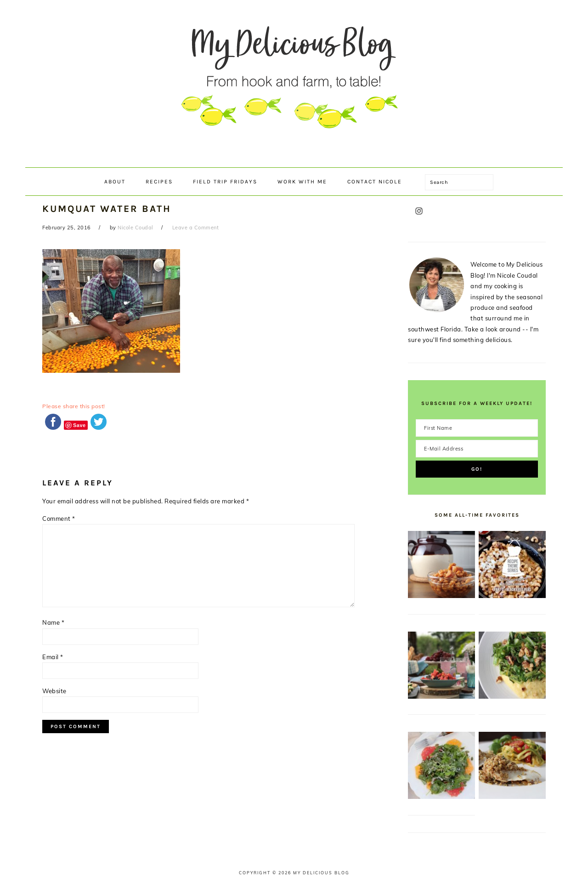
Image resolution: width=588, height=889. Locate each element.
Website (54, 691)
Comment (59, 519)
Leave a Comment (196, 228)
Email (53, 657)
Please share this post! (74, 406)
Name (53, 622)
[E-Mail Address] (477, 449)
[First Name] (477, 428)
